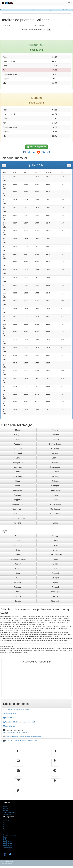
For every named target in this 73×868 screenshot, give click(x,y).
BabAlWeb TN (7, 845)
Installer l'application (37, 147)
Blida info (6, 823)
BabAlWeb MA (8, 841)
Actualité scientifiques (10, 835)
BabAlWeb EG (7, 843)
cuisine (18, 794)
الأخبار (55, 754)
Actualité (18, 754)
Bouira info (6, 825)
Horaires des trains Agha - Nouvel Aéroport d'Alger (21, 741)
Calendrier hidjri (9, 726)
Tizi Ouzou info (8, 827)
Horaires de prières (10, 714)
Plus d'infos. (66, 10)
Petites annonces (8, 813)
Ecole (5, 839)
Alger (5, 732)
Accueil (5, 807)
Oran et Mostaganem (23, 732)
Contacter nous (8, 815)
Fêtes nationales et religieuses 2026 (14, 710)
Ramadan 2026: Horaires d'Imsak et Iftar (17, 722)
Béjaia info (6, 821)
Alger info (6, 829)
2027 (29, 710)
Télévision (18, 764)
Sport (55, 774)
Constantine (11, 732)
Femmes (55, 784)
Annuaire (6, 811)
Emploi (5, 837)
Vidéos (18, 774)
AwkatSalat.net (8, 847)
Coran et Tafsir (9, 718)
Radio (55, 764)
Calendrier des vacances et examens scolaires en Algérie (23, 736)
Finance (18, 784)
